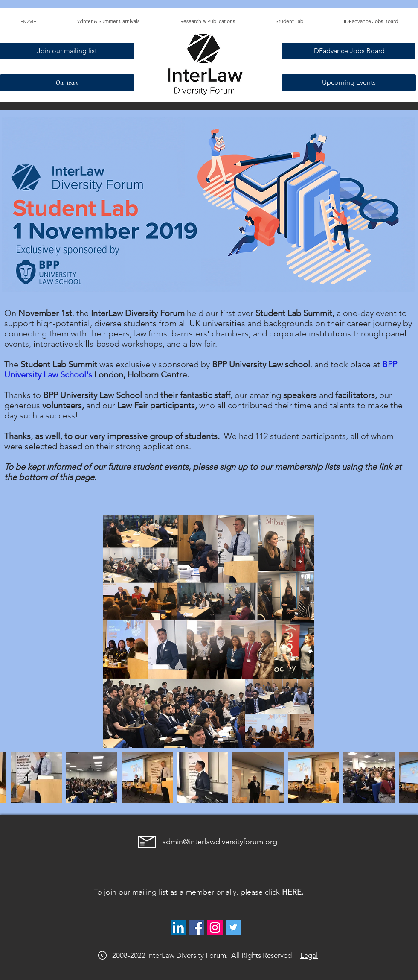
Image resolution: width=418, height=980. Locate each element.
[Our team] (67, 83)
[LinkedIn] (178, 927)
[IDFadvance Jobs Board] (348, 51)
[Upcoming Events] (349, 83)
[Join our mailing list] (67, 51)
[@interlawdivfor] (233, 927)
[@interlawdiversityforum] (215, 927)
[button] (108, 21)
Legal (309, 955)
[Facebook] (197, 927)
